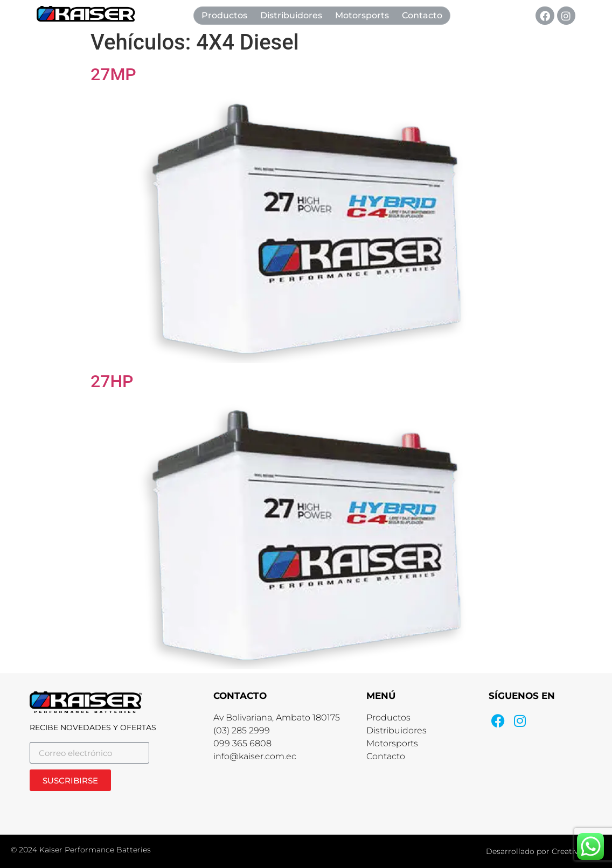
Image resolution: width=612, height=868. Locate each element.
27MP (113, 74)
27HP (112, 381)
